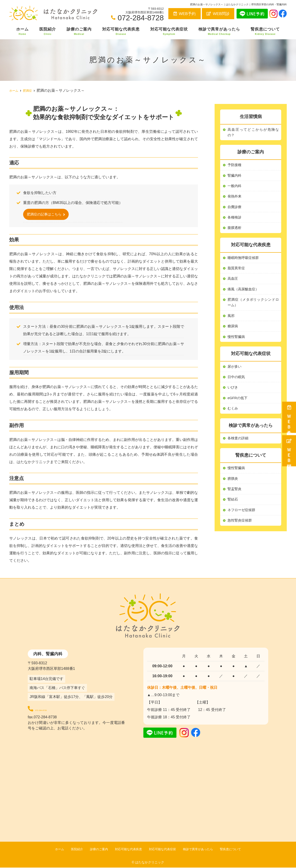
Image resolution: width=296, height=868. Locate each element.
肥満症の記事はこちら (45, 214)
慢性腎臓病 (237, 475)
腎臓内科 (235, 176)
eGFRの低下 (238, 404)
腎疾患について (265, 31)
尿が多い (235, 372)
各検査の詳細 (239, 445)
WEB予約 (185, 14)
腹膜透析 (235, 230)
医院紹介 (48, 31)
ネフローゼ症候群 (242, 518)
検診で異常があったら (219, 31)
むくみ (233, 415)
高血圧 (233, 282)
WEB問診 (218, 14)
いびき (233, 393)
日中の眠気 (237, 382)
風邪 (231, 320)
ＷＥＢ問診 (289, 451)
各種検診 (235, 220)
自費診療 (235, 209)
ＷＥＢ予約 (289, 417)
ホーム (22, 31)
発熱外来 (235, 198)
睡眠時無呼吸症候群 (244, 260)
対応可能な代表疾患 (121, 31)
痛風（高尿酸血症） (244, 293)
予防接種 (235, 166)
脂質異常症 (237, 271)
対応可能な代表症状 (169, 31)
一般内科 (235, 187)
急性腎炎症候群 (240, 529)
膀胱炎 (233, 486)
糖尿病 (233, 331)
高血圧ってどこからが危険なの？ (253, 133)
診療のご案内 (79, 31)
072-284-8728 (60, 709)
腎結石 (233, 507)
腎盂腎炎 (235, 496)
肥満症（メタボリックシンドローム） (253, 306)
